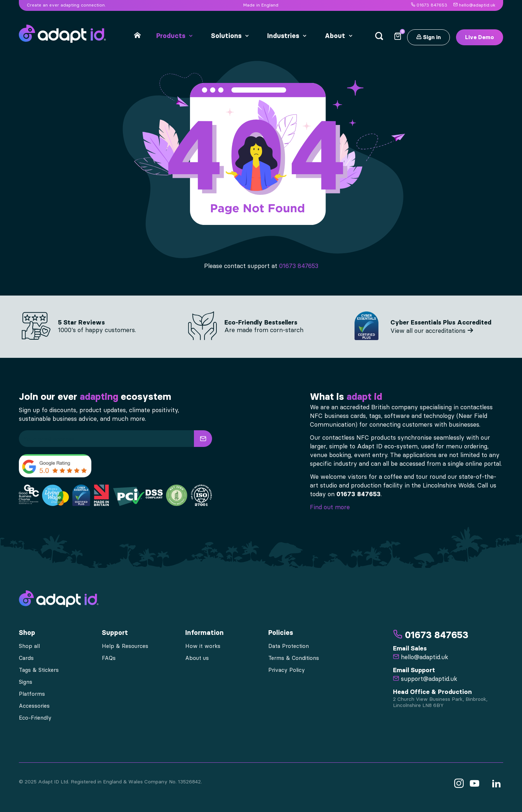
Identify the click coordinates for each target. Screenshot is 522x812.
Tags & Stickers (39, 670)
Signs (26, 682)
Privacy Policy (287, 670)
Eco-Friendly (35, 718)
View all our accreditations (432, 331)
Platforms (32, 694)
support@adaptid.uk (425, 679)
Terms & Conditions (294, 658)
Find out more (330, 507)
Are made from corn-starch (264, 330)
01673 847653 (429, 5)
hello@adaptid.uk (474, 5)
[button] (203, 439)
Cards (26, 658)
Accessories (34, 706)
